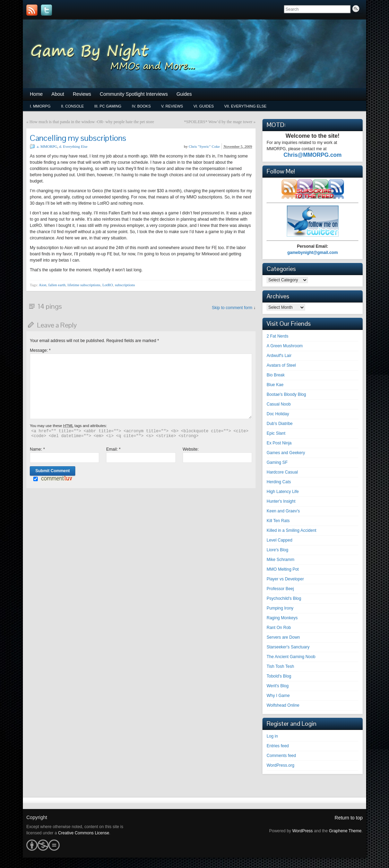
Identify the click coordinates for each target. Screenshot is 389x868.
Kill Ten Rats (278, 521)
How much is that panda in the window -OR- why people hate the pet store (92, 122)
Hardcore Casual (282, 472)
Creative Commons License (83, 833)
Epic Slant (276, 433)
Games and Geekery (286, 453)
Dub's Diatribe (280, 424)
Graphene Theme (345, 831)
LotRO (108, 285)
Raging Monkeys (282, 618)
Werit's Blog (278, 686)
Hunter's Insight (281, 501)
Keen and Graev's (283, 511)
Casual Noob (279, 404)
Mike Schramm (280, 560)
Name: (37, 449)
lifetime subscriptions (84, 285)
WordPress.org (280, 765)
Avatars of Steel (281, 365)
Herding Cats (279, 482)
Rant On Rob (279, 628)
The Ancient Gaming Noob (291, 657)
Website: (191, 449)
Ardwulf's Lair (279, 356)
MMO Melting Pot (283, 569)
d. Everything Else (74, 146)
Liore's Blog (277, 550)
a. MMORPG (47, 146)
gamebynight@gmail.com (313, 253)
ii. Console (72, 106)
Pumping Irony (280, 608)
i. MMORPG (40, 106)
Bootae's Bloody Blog (286, 394)
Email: (113, 449)
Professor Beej (280, 589)
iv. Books (141, 106)
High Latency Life (283, 492)
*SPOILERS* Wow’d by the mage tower (218, 122)
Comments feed (281, 756)
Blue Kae (275, 385)
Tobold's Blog (279, 676)
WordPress (302, 831)
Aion (43, 285)
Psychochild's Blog (284, 598)
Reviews (82, 94)
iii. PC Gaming (108, 106)
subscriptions (125, 285)
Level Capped (279, 540)
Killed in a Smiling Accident (291, 530)
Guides (184, 94)
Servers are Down (283, 637)
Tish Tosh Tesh (280, 666)
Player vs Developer (285, 579)
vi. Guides (204, 106)
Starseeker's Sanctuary (288, 647)
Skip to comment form (232, 308)
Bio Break (276, 375)
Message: (40, 350)
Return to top (349, 818)
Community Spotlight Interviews (134, 94)
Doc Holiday (278, 414)
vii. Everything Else (245, 106)
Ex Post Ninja (279, 443)
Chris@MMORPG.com (313, 155)
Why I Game (278, 696)
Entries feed (278, 746)
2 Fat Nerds (278, 336)
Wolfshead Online (283, 705)
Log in (272, 736)
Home (36, 94)
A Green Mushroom (285, 346)
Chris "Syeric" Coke (204, 146)
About (58, 94)
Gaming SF (277, 462)
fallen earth (57, 285)
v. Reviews (172, 106)
